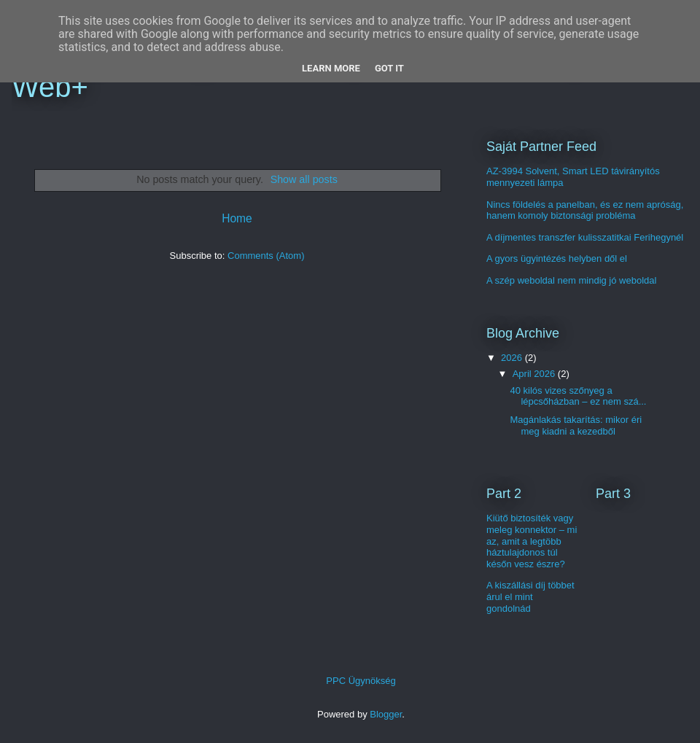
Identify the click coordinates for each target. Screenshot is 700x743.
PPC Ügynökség (361, 681)
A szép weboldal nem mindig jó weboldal (571, 280)
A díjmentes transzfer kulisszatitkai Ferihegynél (585, 237)
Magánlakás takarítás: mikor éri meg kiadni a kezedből (576, 425)
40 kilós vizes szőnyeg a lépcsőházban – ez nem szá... (578, 396)
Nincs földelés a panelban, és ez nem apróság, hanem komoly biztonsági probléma (585, 210)
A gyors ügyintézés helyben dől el (557, 258)
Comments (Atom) (266, 256)
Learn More (331, 68)
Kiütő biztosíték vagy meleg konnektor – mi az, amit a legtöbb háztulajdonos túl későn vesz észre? (532, 541)
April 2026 (535, 374)
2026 (513, 358)
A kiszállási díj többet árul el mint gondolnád (530, 596)
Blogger (386, 714)
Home (237, 218)
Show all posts (304, 179)
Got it (389, 68)
